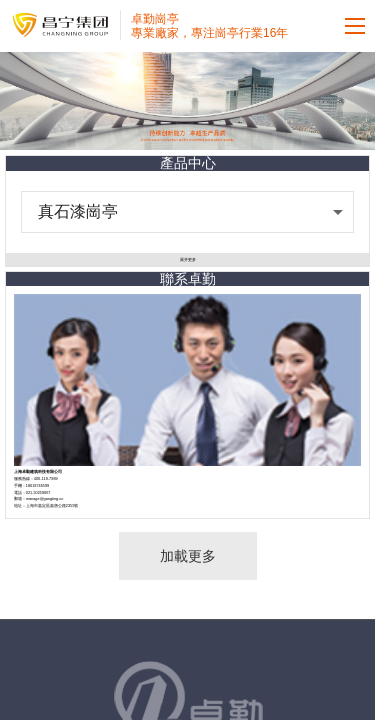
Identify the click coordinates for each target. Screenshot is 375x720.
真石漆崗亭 (78, 211)
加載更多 (188, 556)
